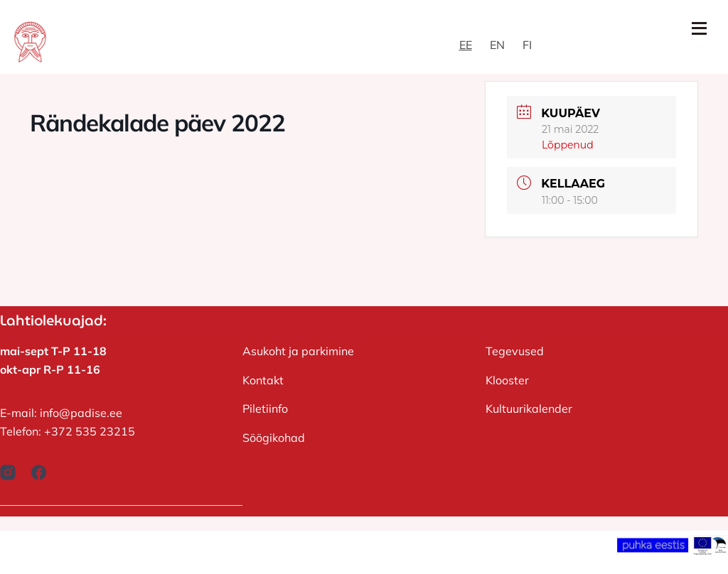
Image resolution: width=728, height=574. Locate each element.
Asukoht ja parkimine (298, 351)
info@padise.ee (81, 413)
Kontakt (263, 380)
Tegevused (515, 351)
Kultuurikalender (529, 408)
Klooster (507, 380)
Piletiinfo (265, 408)
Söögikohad (274, 438)
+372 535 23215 (90, 431)
